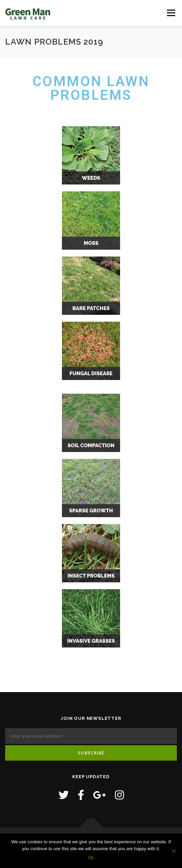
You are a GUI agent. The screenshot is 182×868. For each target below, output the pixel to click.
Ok (91, 858)
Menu (171, 13)
